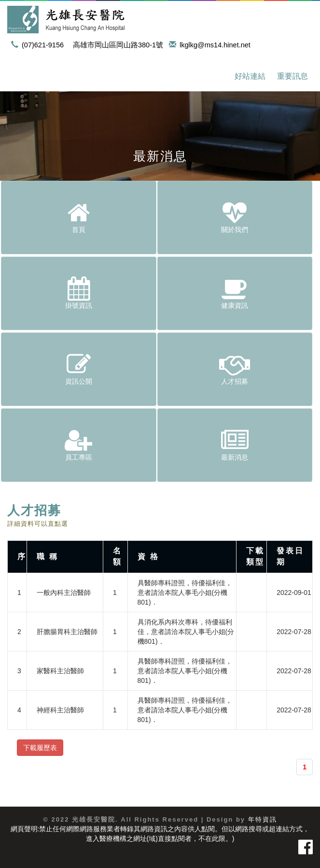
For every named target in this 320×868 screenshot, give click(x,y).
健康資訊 (235, 293)
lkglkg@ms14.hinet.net (211, 45)
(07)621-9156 (39, 45)
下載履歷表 (40, 748)
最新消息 (235, 445)
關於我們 (235, 217)
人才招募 (235, 369)
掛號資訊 (79, 293)
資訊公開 (79, 369)
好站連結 (250, 76)
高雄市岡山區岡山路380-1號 (118, 45)
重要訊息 (292, 76)
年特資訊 (263, 819)
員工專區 (79, 445)
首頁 (79, 217)
